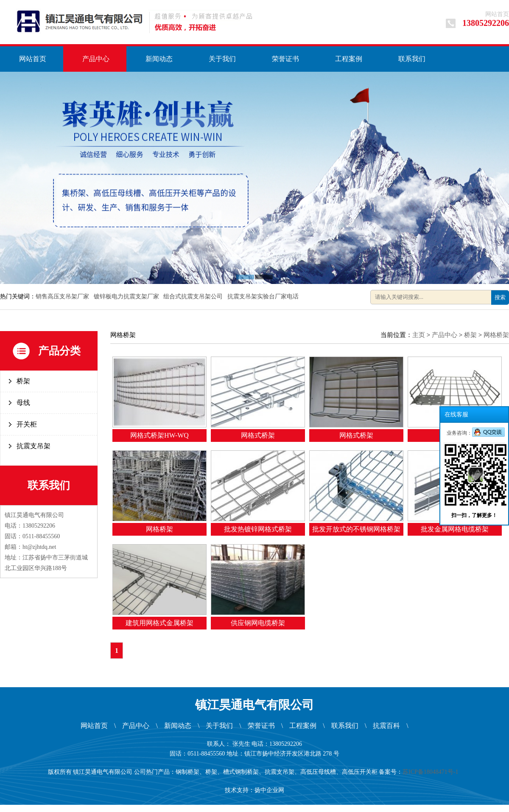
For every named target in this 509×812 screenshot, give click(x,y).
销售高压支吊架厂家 (63, 296)
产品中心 (96, 59)
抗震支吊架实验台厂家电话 (264, 296)
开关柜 (27, 424)
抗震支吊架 (34, 446)
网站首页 (497, 14)
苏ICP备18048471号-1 (432, 772)
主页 (419, 335)
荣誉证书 (285, 59)
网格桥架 (496, 335)
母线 (23, 403)
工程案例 (349, 59)
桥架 (23, 381)
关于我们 (222, 59)
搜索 (500, 297)
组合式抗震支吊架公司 (194, 296)
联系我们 (412, 59)
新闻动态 (159, 59)
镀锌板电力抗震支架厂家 (127, 296)
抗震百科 (386, 726)
